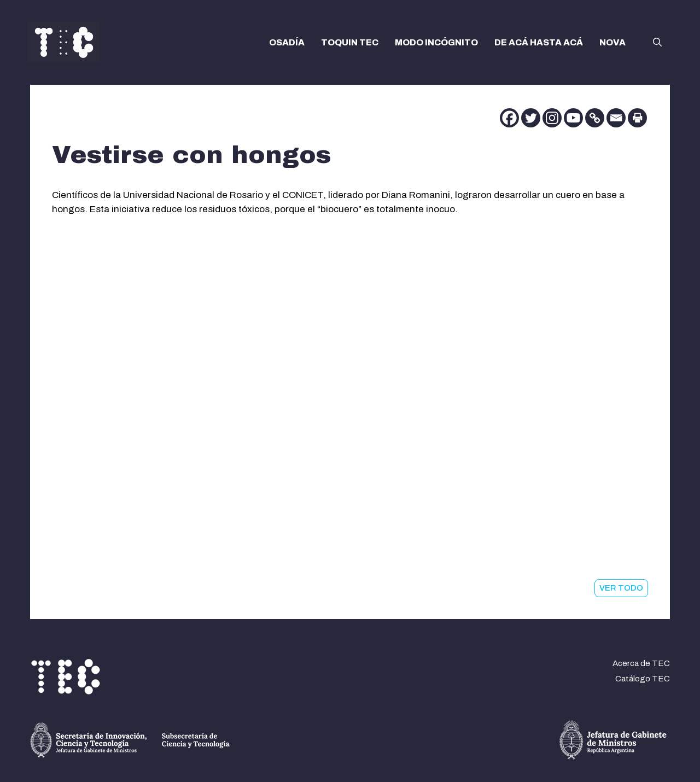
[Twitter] (531, 118)
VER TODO (621, 588)
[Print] (637, 118)
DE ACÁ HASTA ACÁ (539, 42)
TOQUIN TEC (350, 42)
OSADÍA (287, 42)
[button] (657, 43)
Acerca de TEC (641, 663)
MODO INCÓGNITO (436, 42)
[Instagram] (552, 118)
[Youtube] (573, 118)
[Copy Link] (595, 118)
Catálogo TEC (643, 679)
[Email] (616, 118)
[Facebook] (509, 118)
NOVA (612, 42)
